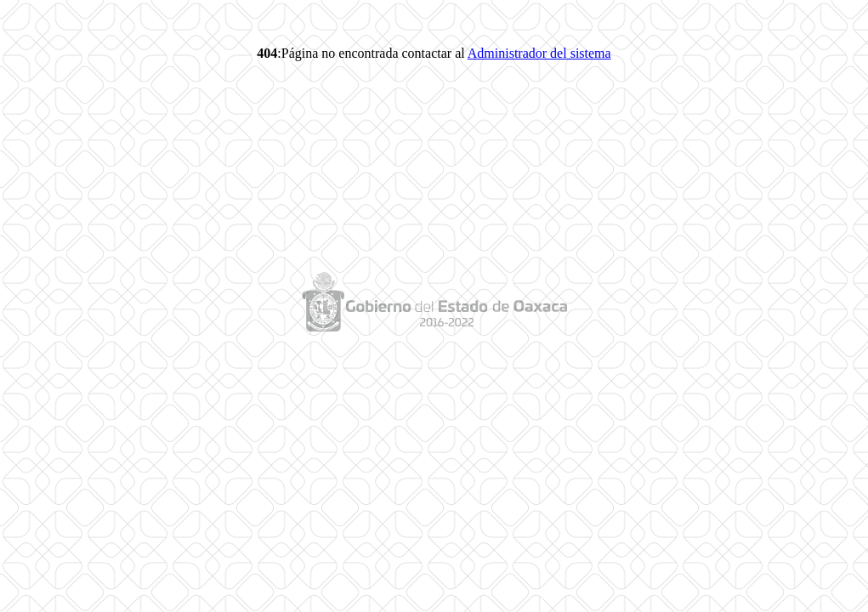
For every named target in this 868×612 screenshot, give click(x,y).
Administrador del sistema (539, 53)
